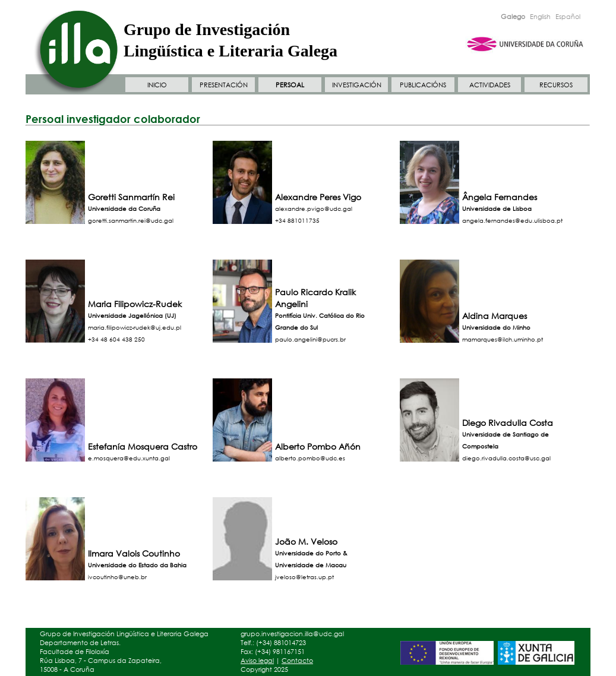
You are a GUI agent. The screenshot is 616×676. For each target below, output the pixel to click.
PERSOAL (290, 85)
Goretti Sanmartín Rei (131, 197)
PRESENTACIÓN (224, 85)
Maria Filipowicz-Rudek (135, 304)
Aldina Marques (495, 316)
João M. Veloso (306, 541)
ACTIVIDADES (490, 85)
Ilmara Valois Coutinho (134, 553)
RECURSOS (556, 85)
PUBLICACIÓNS (423, 85)
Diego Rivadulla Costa (508, 423)
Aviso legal (257, 661)
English (540, 17)
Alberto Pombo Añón (318, 446)
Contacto (297, 661)
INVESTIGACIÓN (357, 85)
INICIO (157, 85)
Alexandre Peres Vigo (318, 197)
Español (568, 17)
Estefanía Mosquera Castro (143, 446)
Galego (513, 17)
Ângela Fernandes (500, 197)
